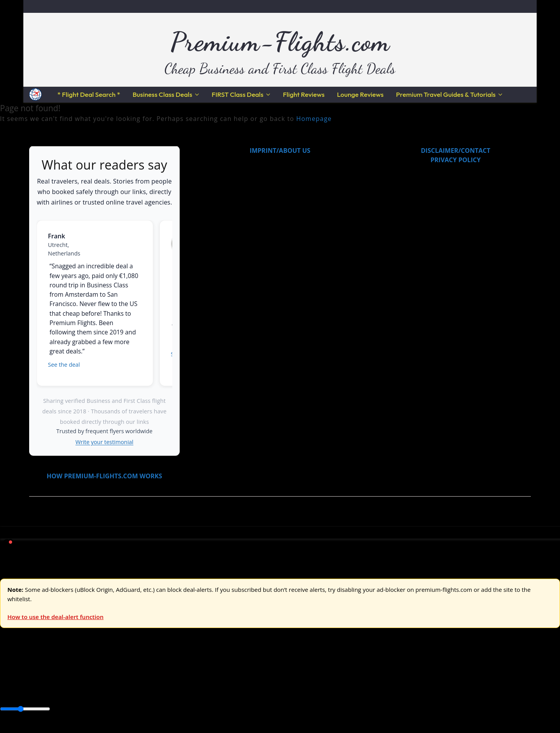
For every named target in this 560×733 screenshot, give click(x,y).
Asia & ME (80, 671)
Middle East (247, 690)
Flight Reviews (304, 94)
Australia (109, 671)
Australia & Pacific (58, 690)
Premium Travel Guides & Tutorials (446, 94)
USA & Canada (43, 671)
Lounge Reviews (360, 94)
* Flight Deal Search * (89, 94)
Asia (24, 690)
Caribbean (143, 690)
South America (286, 690)
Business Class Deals (162, 94)
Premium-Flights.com (280, 42)
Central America (183, 690)
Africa (8, 690)
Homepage (314, 119)
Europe (10, 671)
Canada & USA (106, 690)
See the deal (64, 365)
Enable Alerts (61, 728)
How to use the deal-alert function (55, 617)
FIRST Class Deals (237, 94)
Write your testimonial (104, 442)
